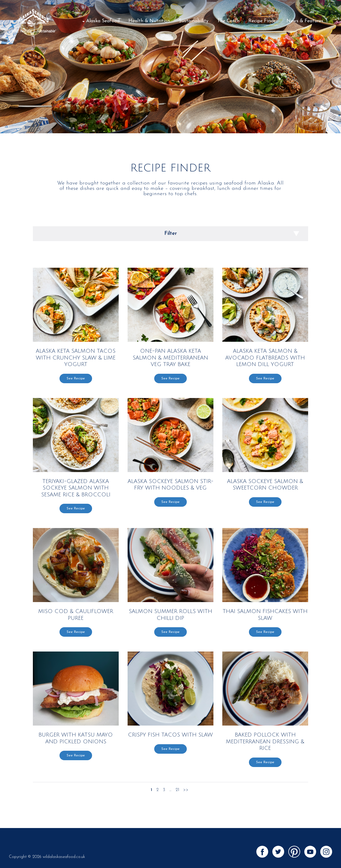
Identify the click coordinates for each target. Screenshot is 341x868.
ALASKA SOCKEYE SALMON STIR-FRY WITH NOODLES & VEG (170, 485)
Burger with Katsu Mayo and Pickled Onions (76, 738)
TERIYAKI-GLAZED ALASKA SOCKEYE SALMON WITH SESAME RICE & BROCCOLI (76, 488)
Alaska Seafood (103, 21)
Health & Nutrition (149, 21)
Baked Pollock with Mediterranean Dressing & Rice (265, 741)
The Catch (228, 21)
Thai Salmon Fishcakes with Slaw (265, 615)
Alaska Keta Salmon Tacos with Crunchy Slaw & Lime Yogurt (76, 358)
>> (186, 790)
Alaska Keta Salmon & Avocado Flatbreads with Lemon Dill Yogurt (265, 358)
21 (177, 790)
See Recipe (76, 378)
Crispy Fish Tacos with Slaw (170, 735)
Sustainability (194, 21)
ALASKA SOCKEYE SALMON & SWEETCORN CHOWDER (265, 485)
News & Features (305, 21)
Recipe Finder (263, 21)
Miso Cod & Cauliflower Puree (76, 615)
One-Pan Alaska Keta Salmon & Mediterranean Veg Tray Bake (170, 358)
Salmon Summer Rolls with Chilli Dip (170, 615)
